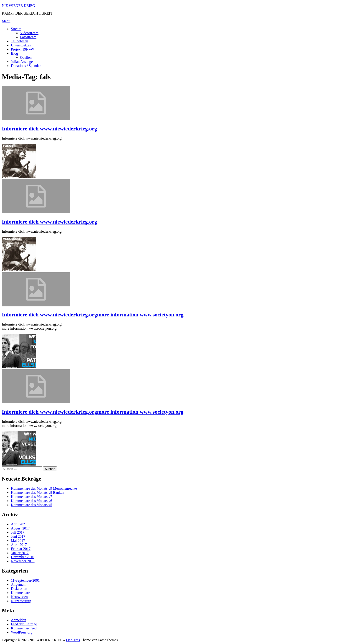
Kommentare (20, 593)
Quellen (26, 57)
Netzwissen (19, 597)
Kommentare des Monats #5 (32, 505)
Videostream (29, 33)
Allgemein (19, 584)
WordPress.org (22, 632)
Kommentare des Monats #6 (32, 501)
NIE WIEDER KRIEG (18, 6)
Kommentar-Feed (24, 628)
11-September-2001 (25, 580)
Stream (16, 29)
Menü (6, 21)
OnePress (73, 640)
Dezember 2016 (23, 557)
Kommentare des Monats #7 (32, 497)
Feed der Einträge (24, 624)
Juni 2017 (18, 536)
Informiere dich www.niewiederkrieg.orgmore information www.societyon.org (93, 315)
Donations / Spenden (26, 66)
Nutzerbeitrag (21, 601)
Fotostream (28, 37)
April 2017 (19, 545)
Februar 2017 (21, 549)
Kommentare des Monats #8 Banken (38, 493)
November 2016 (23, 561)
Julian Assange (22, 62)
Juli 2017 (18, 532)
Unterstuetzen (21, 45)
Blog (14, 53)
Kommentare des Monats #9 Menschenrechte (44, 488)
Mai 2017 (18, 541)
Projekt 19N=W (23, 49)
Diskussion (19, 589)
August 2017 (20, 528)
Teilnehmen (19, 41)
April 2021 (19, 524)
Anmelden (19, 620)
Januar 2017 (20, 553)
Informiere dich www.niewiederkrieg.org (49, 129)
